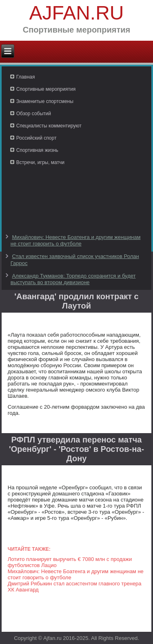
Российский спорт (37, 138)
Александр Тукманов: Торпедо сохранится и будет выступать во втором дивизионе (73, 279)
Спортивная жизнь (37, 150)
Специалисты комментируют (49, 126)
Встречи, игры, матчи (40, 162)
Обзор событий (34, 114)
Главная (26, 77)
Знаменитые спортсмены (45, 101)
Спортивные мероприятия (46, 89)
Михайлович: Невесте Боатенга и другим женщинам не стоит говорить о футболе (76, 240)
